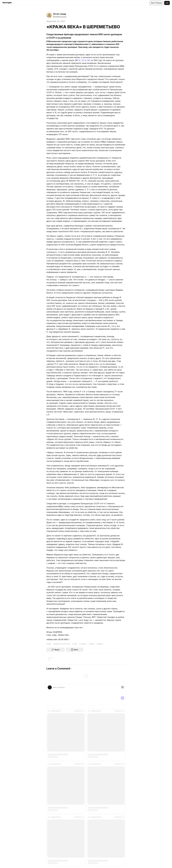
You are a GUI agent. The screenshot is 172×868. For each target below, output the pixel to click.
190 (89, 60)
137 (83, 60)
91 (79, 60)
